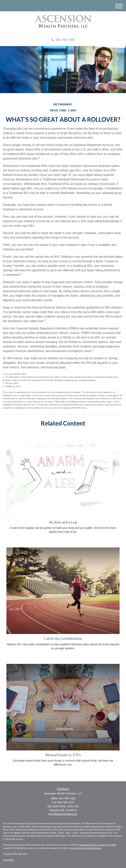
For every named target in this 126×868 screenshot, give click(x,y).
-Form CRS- (8, 860)
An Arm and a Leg (63, 522)
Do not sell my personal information (85, 848)
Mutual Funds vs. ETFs (63, 755)
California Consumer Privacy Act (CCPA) (98, 845)
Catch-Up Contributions (63, 638)
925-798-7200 (63, 40)
